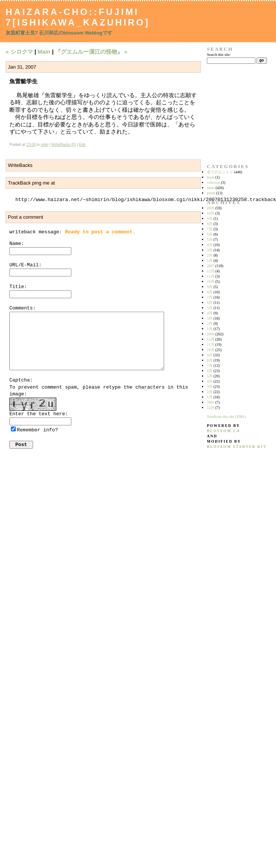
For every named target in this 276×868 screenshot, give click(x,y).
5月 (210, 240)
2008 (211, 208)
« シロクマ (19, 52)
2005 (211, 402)
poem (211, 193)
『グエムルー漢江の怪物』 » (91, 52)
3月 (210, 250)
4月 (210, 245)
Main (44, 52)
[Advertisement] (231, 114)
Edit (82, 145)
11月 (211, 276)
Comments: (23, 308)
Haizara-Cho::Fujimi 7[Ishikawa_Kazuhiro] (78, 17)
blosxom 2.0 (223, 431)
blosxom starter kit (237, 447)
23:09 (31, 145)
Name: (17, 244)
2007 (211, 266)
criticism (213, 182)
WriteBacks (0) (64, 145)
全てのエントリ (220, 172)
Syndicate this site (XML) (226, 417)
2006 (211, 334)
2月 (210, 255)
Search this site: (219, 55)
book (211, 177)
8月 (210, 224)
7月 (210, 229)
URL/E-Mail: (26, 265)
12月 (211, 271)
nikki (44, 145)
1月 (210, 261)
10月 (211, 213)
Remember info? (37, 430)
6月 (210, 234)
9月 (210, 219)
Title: (18, 287)
